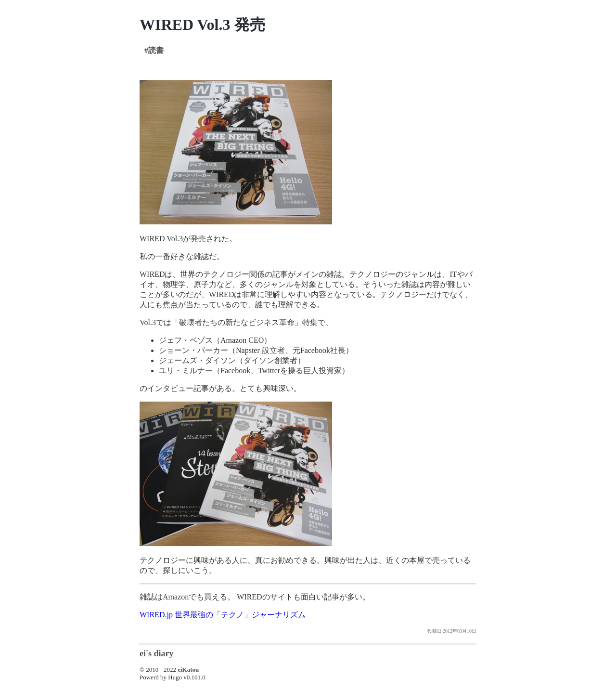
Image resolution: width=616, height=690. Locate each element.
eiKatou (188, 670)
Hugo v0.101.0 (187, 677)
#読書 (154, 50)
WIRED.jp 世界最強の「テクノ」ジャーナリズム (223, 615)
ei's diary (157, 653)
